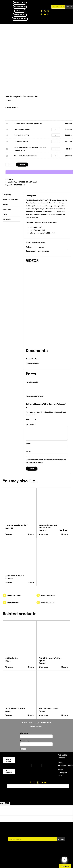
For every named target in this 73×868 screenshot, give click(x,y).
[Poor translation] (7, 803)
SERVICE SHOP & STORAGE (27, 182)
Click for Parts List (12, 107)
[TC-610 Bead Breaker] (20, 689)
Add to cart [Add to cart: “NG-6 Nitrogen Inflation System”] (44, 667)
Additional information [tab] (11, 199)
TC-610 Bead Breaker (15, 709)
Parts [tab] (5, 214)
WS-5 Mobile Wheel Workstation (6, 154)
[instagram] (48, 11)
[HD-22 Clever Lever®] (53, 689)
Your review (31, 424)
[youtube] (45, 14)
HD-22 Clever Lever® (49, 709)
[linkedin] (48, 14)
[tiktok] (41, 14)
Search (61, 839)
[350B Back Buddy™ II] (20, 556)
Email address (25, 741)
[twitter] (45, 11)
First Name (24, 733)
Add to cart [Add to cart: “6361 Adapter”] (11, 667)
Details (32, 534)
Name (28, 444)
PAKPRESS (18, 185)
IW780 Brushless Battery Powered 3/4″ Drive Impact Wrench (6, 148)
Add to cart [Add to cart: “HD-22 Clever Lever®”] (44, 715)
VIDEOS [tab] (6, 204)
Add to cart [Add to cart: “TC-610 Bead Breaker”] (11, 715)
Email (28, 451)
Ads (16, 182)
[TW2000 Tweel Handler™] (20, 505)
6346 (12, 185)
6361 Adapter (12, 658)
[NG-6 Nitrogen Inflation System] (53, 638)
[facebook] (41, 11)
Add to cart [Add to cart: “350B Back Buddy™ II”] (11, 582)
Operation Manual (32, 363)
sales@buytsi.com (65, 765)
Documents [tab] (7, 209)
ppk (24, 185)
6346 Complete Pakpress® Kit (6, 122)
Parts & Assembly (32, 382)
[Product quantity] (56, 129)
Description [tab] (7, 194)
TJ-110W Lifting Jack (6, 140)
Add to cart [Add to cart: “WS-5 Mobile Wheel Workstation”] (44, 534)
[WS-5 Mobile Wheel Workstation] (53, 505)
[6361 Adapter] (20, 638)
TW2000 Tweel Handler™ (6, 128)
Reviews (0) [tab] (7, 219)
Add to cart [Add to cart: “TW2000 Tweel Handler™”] (11, 534)
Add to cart (22, 164)
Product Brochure (32, 359)
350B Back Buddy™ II (6, 134)
